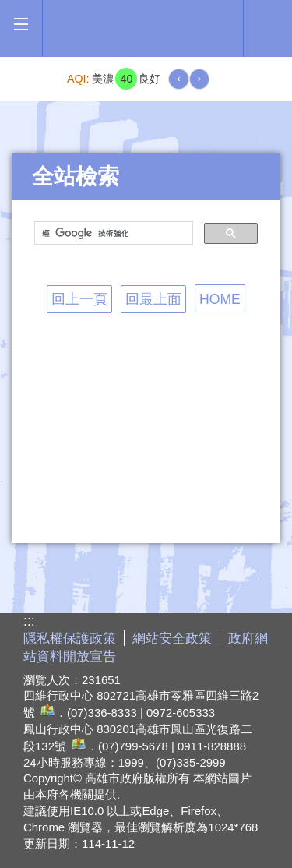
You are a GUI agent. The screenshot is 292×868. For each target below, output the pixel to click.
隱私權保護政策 (70, 639)
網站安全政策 (172, 639)
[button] (21, 25)
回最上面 (153, 299)
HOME (220, 299)
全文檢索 (268, 24)
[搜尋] (112, 234)
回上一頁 (79, 299)
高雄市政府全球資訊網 (147, 28)
